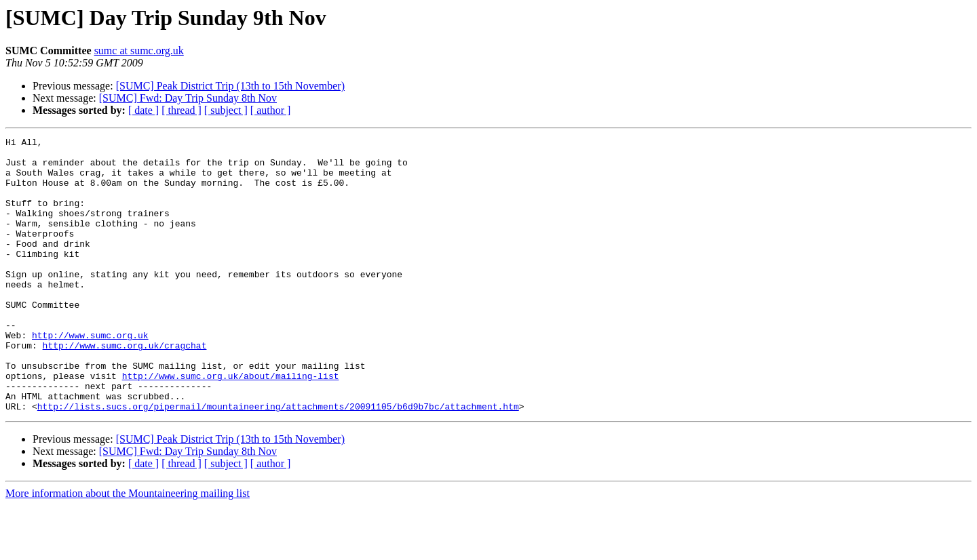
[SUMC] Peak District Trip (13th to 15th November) (230, 86)
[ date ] (143, 110)
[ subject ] (226, 110)
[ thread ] (181, 110)
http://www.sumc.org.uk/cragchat (125, 388)
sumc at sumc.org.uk (139, 51)
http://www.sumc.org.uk (90, 376)
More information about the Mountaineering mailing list (128, 548)
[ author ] (271, 110)
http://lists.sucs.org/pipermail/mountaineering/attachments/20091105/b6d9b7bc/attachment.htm (278, 461)
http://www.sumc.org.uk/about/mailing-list (231, 424)
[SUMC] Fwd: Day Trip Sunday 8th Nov (188, 98)
